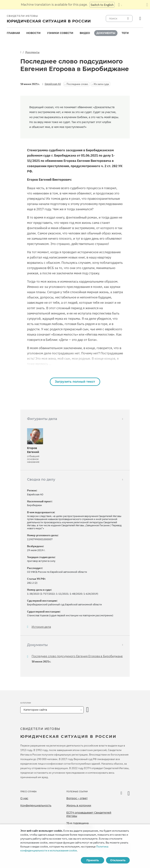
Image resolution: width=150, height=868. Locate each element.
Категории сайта (35, 710)
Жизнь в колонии (79, 805)
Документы (106, 33)
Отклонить (118, 860)
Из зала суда (101, 84)
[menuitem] (13, 33)
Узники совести (60, 33)
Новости (33, 33)
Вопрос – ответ (77, 798)
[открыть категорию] (88, 710)
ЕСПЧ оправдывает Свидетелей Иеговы (89, 814)
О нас (24, 798)
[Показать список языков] (120, 5)
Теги (125, 33)
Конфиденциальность (36, 805)
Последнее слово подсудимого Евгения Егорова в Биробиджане (77, 656)
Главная (13, 33)
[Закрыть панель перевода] (147, 5)
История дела (41, 627)
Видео (85, 33)
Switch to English (102, 5)
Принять (93, 860)
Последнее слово (77, 84)
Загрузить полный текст (75, 382)
